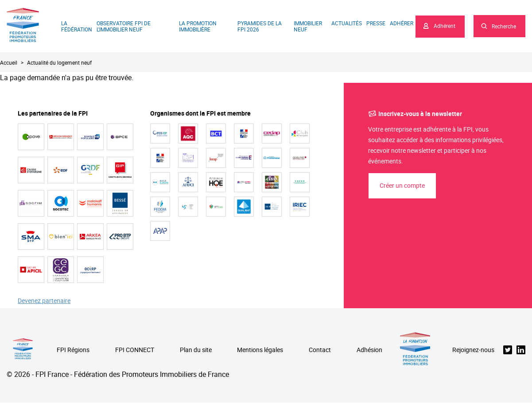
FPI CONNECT (135, 350)
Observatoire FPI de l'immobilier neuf (124, 26)
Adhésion (369, 350)
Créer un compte (402, 185)
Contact (320, 350)
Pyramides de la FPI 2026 (260, 26)
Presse (376, 23)
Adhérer (402, 23)
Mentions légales (260, 350)
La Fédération (77, 26)
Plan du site (196, 350)
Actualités (347, 23)
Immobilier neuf (308, 26)
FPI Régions (73, 350)
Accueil (9, 62)
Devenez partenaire (44, 301)
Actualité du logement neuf (59, 62)
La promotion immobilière (198, 26)
